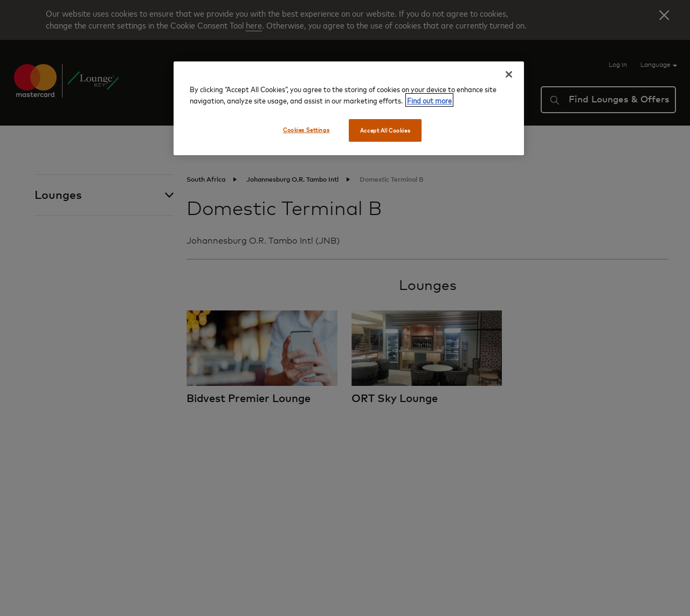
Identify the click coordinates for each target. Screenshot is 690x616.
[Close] (509, 74)
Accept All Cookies (385, 130)
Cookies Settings (306, 130)
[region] (349, 108)
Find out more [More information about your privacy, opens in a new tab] (429, 100)
